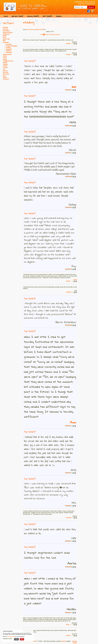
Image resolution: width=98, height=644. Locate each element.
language (6, 42)
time (4, 76)
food (4, 37)
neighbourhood (8, 61)
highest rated (39, 29)
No (22, 639)
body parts (6, 34)
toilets (5, 77)
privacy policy (75, 642)
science (5, 68)
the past (6, 72)
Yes (16, 639)
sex (4, 69)
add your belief (17, 16)
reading (8, 47)
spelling (8, 51)
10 (53, 35)
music (5, 58)
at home (6, 29)
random (59, 16)
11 (55, 35)
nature (5, 59)
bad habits (6, 31)
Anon (74, 87)
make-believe (7, 54)
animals (5, 27)
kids (4, 41)
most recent (30, 29)
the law (5, 71)
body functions (8, 32)
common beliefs (33, 16)
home (6, 16)
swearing (9, 52)
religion (5, 64)
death (5, 36)
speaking (9, 49)
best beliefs (47, 16)
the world (6, 74)
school (5, 66)
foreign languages (12, 46)
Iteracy (63, 641)
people (5, 63)
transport (6, 79)
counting (9, 44)
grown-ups (6, 39)
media (5, 56)
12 (56, 35)
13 (58, 35)
